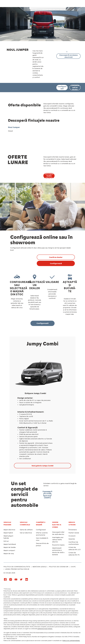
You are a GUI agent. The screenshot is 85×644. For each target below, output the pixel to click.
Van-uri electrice (26, 533)
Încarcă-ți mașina (58, 545)
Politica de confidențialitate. (71, 641)
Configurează (41, 530)
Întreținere (73, 530)
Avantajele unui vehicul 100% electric (58, 540)
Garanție (72, 539)
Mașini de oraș (9, 554)
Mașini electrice (9, 530)
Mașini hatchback (10, 544)
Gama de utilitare (26, 530)
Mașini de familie (10, 547)
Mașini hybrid (8, 533)
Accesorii (72, 536)
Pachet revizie (74, 533)
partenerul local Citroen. (45, 629)
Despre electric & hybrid (57, 525)
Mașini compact (9, 550)
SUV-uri (6, 541)
